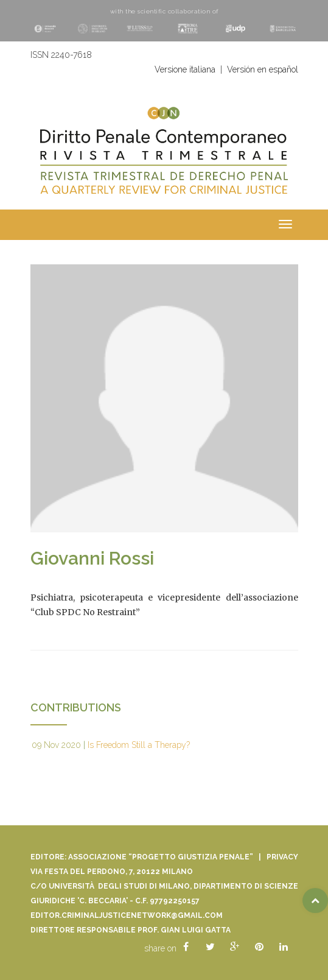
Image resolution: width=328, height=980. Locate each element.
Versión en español (263, 69)
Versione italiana (185, 69)
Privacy (282, 857)
